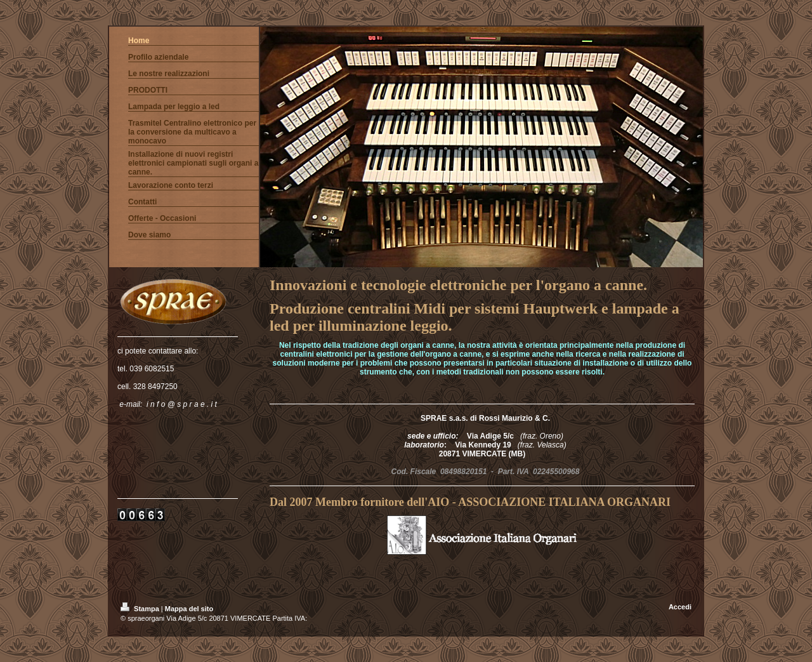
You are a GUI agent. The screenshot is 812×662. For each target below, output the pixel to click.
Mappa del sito (189, 609)
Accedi (680, 607)
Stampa (141, 609)
